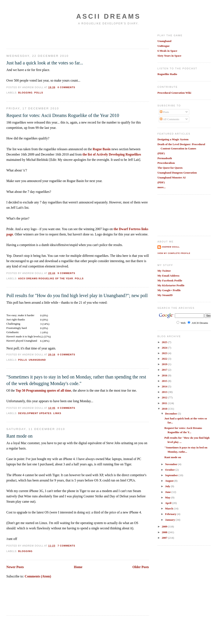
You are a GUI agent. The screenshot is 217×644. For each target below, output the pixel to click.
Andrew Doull (171, 247)
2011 (165, 403)
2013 (165, 392)
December (171, 414)
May (168, 497)
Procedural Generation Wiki (174, 93)
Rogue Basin (102, 149)
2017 (165, 370)
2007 (165, 538)
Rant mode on (19, 436)
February (171, 514)
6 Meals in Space (167, 51)
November (172, 464)
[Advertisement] (31, 37)
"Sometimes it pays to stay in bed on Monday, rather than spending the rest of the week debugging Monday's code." (76, 380)
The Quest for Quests (170, 168)
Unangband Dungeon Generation (177, 173)
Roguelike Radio (167, 74)
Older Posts (141, 567)
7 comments (66, 546)
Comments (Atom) (38, 576)
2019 (165, 364)
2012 (165, 397)
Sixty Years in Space (169, 56)
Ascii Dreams (108, 16)
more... (162, 187)
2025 (165, 342)
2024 (165, 348)
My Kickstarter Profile (171, 285)
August (170, 481)
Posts (164, 112)
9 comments (66, 273)
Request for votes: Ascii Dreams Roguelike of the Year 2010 (63, 115)
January (170, 520)
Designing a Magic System (173, 139)
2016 (165, 375)
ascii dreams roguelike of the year (46, 278)
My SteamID (165, 295)
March (169, 508)
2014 (165, 386)
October (170, 470)
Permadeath (165, 158)
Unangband (164, 41)
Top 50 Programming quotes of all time (43, 390)
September (172, 475)
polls (39, 93)
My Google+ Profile (169, 290)
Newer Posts (15, 567)
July (168, 486)
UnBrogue (163, 46)
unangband (37, 360)
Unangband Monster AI (172, 177)
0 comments (66, 87)
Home (78, 567)
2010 (165, 409)
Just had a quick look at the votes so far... (45, 63)
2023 (165, 353)
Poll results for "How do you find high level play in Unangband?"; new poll (77, 296)
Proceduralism (166, 163)
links (57, 413)
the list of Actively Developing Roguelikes (112, 154)
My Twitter (164, 271)
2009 (165, 526)
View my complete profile (174, 253)
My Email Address (168, 276)
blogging (25, 93)
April (169, 503)
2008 (165, 532)
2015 (165, 381)
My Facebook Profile (170, 280)
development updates (35, 413)
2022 (165, 359)
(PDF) (161, 153)
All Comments (169, 119)
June (168, 492)
